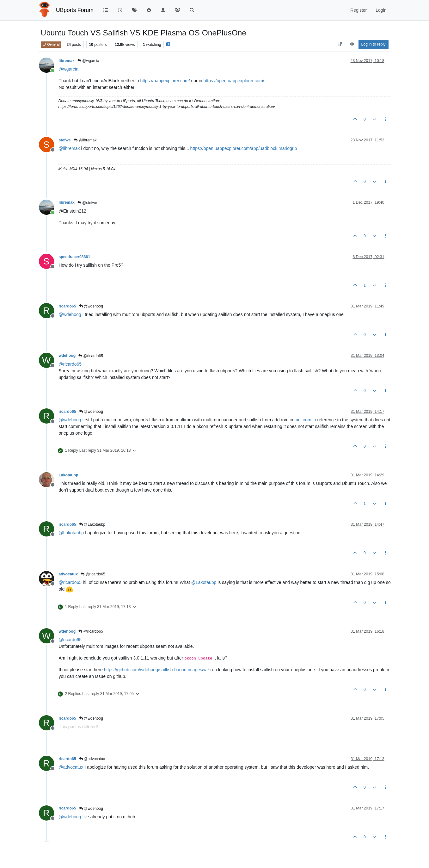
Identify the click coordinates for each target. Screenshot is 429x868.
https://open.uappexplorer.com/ (234, 81)
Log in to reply (374, 44)
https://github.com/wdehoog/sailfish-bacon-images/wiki (157, 670)
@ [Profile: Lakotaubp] (71, 533)
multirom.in (305, 420)
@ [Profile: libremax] (69, 148)
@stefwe (87, 203)
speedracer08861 (74, 257)
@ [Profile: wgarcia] (69, 69)
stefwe (65, 140)
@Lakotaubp (92, 524)
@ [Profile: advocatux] (71, 767)
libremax (67, 61)
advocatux (68, 574)
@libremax (85, 140)
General (51, 44)
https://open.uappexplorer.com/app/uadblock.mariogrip (244, 148)
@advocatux (92, 759)
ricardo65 (67, 306)
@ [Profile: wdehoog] (70, 314)
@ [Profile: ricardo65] (70, 364)
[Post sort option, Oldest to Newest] (340, 44)
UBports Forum (75, 10)
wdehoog (67, 356)
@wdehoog (91, 306)
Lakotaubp (69, 475)
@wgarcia (88, 61)
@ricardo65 (91, 356)
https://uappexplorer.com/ (165, 81)
